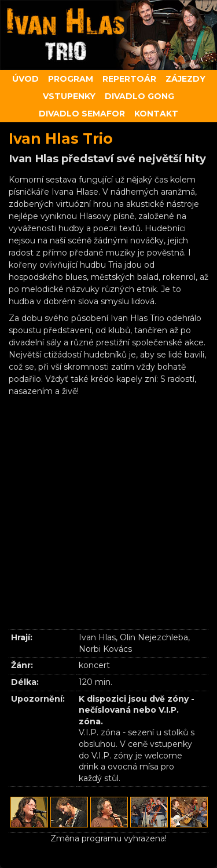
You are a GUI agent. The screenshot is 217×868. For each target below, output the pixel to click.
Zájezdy (185, 79)
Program (71, 79)
